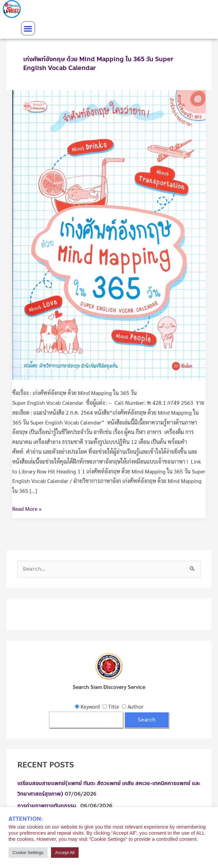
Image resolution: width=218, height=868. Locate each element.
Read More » (27, 508)
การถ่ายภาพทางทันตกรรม (48, 806)
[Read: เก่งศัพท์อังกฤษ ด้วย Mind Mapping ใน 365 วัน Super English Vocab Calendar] (109, 234)
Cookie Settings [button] (28, 853)
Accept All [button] (65, 853)
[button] (28, 28)
